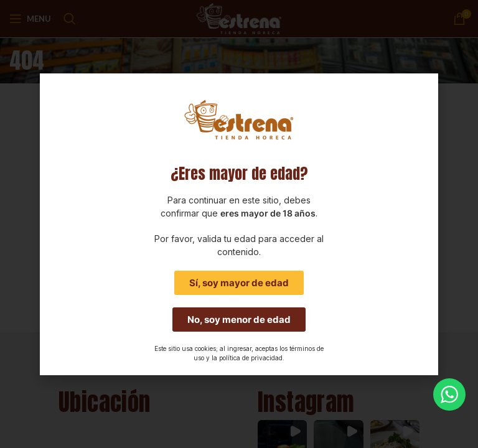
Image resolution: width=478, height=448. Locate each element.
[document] (239, 224)
